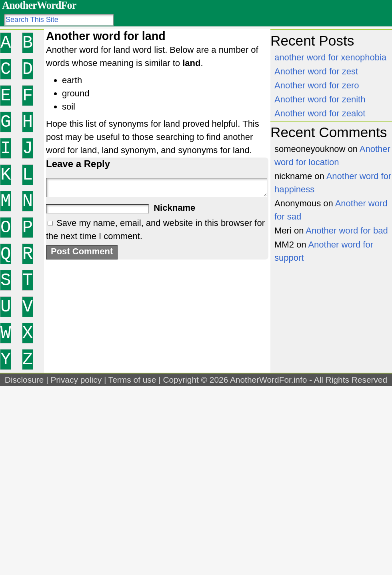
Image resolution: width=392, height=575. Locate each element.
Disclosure (24, 380)
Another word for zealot (320, 113)
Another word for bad (347, 231)
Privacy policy (76, 380)
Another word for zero (317, 85)
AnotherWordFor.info (268, 380)
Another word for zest (316, 71)
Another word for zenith (320, 99)
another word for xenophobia (330, 57)
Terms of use (132, 380)
